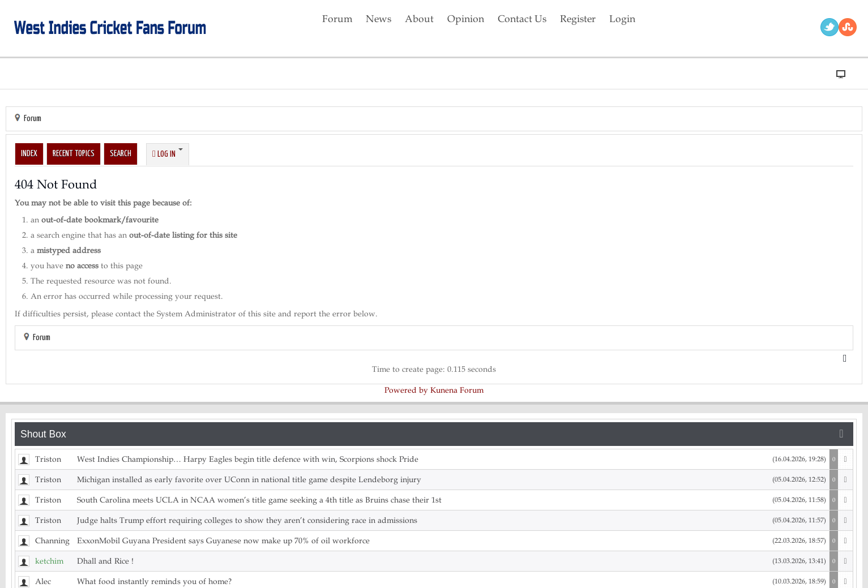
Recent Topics (74, 154)
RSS (848, 27)
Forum (33, 119)
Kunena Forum (457, 390)
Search (121, 154)
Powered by (406, 390)
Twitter (829, 27)
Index (29, 154)
